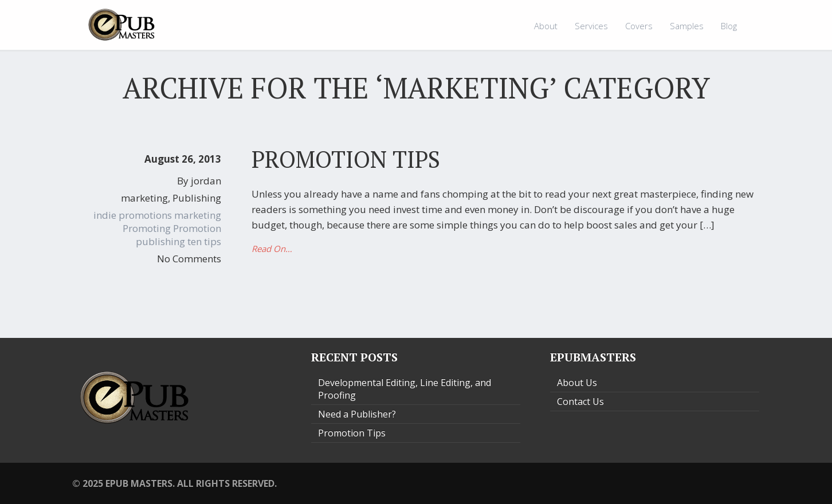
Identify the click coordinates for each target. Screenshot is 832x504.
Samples (687, 26)
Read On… (272, 249)
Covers (639, 26)
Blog (729, 26)
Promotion (197, 228)
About (546, 26)
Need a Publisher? (357, 414)
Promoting (147, 228)
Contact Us (580, 401)
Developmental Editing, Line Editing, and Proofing (405, 389)
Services (591, 26)
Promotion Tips (346, 159)
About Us (577, 383)
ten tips (204, 241)
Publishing (197, 198)
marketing (144, 198)
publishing (160, 241)
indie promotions (133, 215)
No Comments (189, 259)
